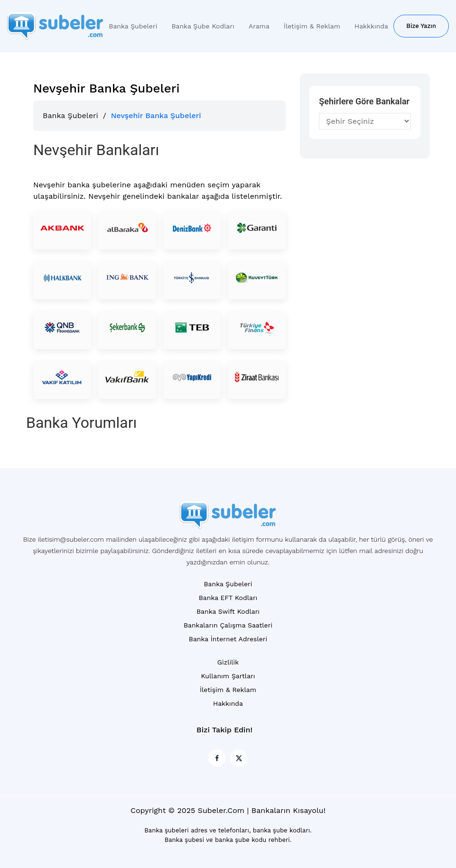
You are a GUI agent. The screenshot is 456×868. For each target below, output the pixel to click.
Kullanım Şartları (228, 676)
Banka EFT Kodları (228, 598)
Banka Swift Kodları (228, 611)
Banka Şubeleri (133, 26)
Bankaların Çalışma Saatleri (228, 625)
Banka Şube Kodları (203, 26)
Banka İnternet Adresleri (228, 639)
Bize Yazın (421, 26)
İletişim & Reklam (312, 26)
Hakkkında (371, 26)
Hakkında (228, 703)
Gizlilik (228, 662)
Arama (259, 26)
